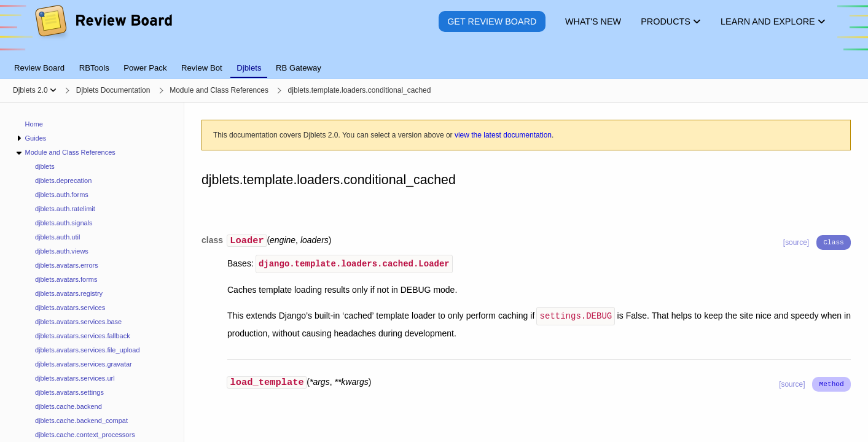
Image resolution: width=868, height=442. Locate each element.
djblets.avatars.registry (69, 293)
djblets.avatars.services (70, 308)
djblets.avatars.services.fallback (83, 336)
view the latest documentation (503, 135)
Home (34, 124)
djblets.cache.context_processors (85, 435)
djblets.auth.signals (64, 223)
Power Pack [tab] (145, 68)
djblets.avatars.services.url (75, 378)
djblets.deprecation (63, 180)
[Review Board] (103, 30)
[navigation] (92, 272)
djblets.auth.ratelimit (65, 209)
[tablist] (434, 61)
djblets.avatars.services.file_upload (88, 350)
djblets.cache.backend (68, 406)
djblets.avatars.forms (66, 279)
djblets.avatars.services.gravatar (84, 364)
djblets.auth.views (62, 251)
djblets (45, 166)
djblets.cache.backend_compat (81, 421)
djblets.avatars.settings (69, 392)
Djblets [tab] (249, 68)
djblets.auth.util (57, 237)
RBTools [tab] (94, 68)
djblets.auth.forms (62, 195)
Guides (35, 138)
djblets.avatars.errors (67, 265)
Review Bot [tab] (202, 68)
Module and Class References (70, 152)
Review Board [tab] (39, 68)
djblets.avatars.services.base (78, 322)
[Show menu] (53, 90)
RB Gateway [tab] (299, 68)
